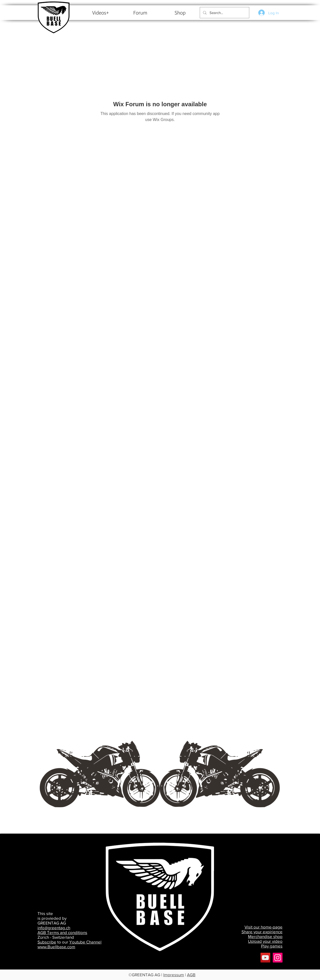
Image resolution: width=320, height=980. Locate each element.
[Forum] (140, 13)
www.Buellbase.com (56, 947)
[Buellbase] (278, 958)
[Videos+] (100, 13)
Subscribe (47, 942)
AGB (191, 975)
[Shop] (180, 13)
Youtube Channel (85, 942)
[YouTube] (265, 958)
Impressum (174, 975)
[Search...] (224, 13)
